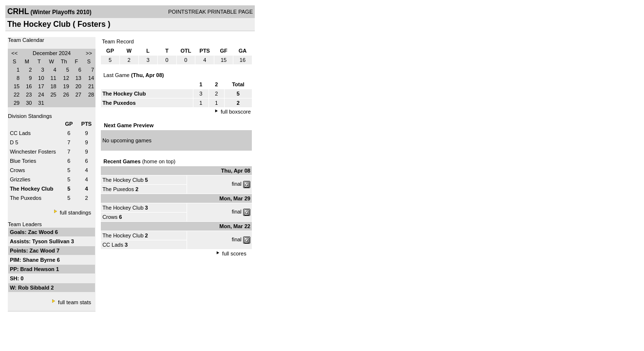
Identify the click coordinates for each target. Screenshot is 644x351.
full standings (76, 213)
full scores (234, 253)
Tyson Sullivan (52, 241)
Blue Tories (23, 161)
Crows (17, 170)
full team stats (75, 302)
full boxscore (236, 112)
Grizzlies (20, 179)
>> (89, 53)
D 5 (14, 142)
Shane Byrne (39, 260)
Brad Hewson (38, 269)
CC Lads (20, 133)
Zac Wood (41, 232)
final (237, 184)
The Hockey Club (123, 180)
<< (14, 53)
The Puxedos (26, 198)
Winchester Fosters (33, 152)
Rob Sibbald (34, 288)
